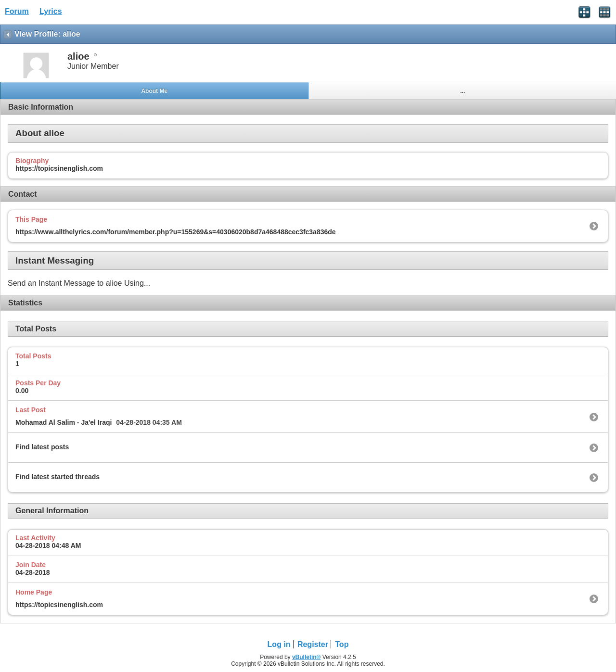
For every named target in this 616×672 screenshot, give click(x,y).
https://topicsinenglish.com (59, 605)
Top (342, 644)
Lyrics (51, 11)
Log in (279, 644)
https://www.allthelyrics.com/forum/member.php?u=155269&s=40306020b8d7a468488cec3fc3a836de (176, 232)
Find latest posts (42, 447)
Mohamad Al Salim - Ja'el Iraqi (64, 422)
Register (313, 644)
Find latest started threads (58, 477)
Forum (17, 11)
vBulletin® (307, 657)
